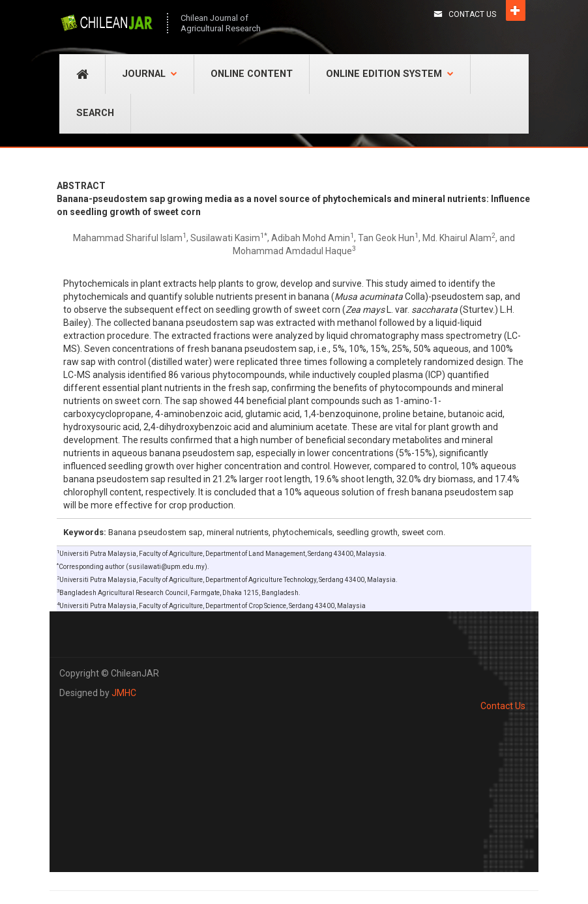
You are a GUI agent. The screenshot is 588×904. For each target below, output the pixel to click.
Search (95, 113)
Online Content (252, 74)
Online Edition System (390, 74)
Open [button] (516, 10)
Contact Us (472, 14)
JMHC (124, 693)
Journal (150, 74)
